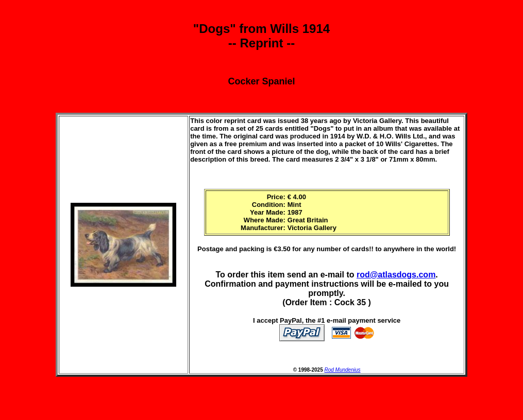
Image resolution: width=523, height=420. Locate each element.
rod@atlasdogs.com (396, 275)
